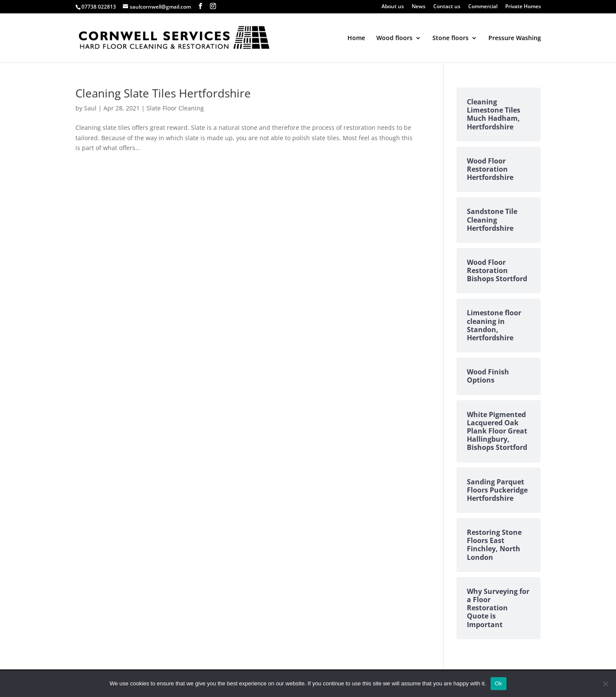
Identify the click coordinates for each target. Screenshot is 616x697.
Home (356, 38)
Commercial (483, 7)
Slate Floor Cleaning (175, 108)
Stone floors (450, 38)
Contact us (447, 7)
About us (393, 7)
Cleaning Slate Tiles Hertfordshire (163, 93)
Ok (499, 683)
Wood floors (394, 38)
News (419, 7)
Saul (90, 108)
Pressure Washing (515, 38)
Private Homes (523, 7)
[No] (605, 684)
